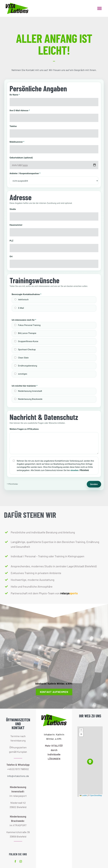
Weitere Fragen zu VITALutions (24, 429)
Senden (94, 484)
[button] (90, 762)
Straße (13, 209)
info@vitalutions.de (18, 776)
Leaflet (83, 796)
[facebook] (15, 861)
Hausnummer (16, 225)
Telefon (13, 126)
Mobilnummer (17, 142)
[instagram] (21, 861)
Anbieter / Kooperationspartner (25, 173)
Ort (11, 256)
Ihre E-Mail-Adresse (20, 110)
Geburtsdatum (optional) (21, 157)
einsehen (74, 470)
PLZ (11, 240)
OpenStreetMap (96, 796)
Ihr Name (15, 94)
